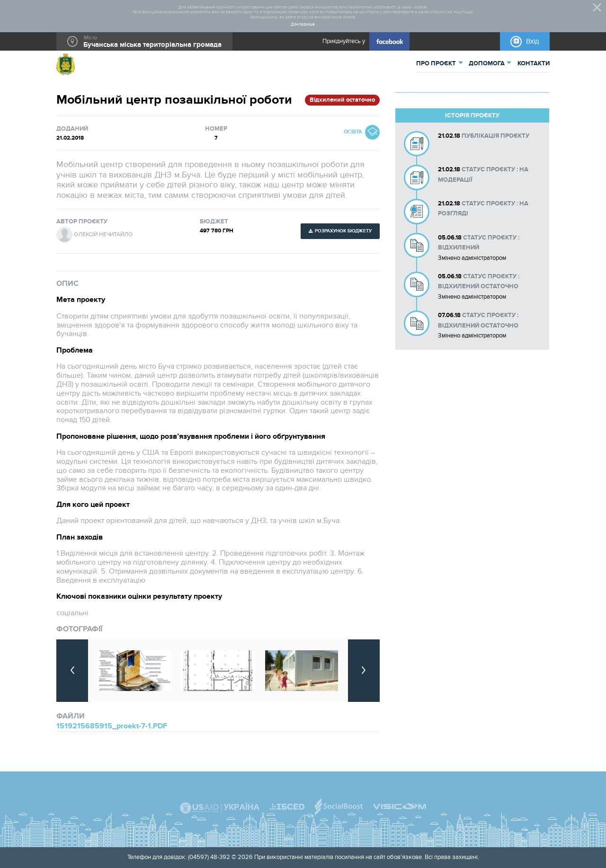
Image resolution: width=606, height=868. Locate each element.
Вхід (532, 41)
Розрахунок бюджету (343, 231)
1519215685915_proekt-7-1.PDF (112, 726)
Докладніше (303, 25)
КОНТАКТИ (534, 63)
